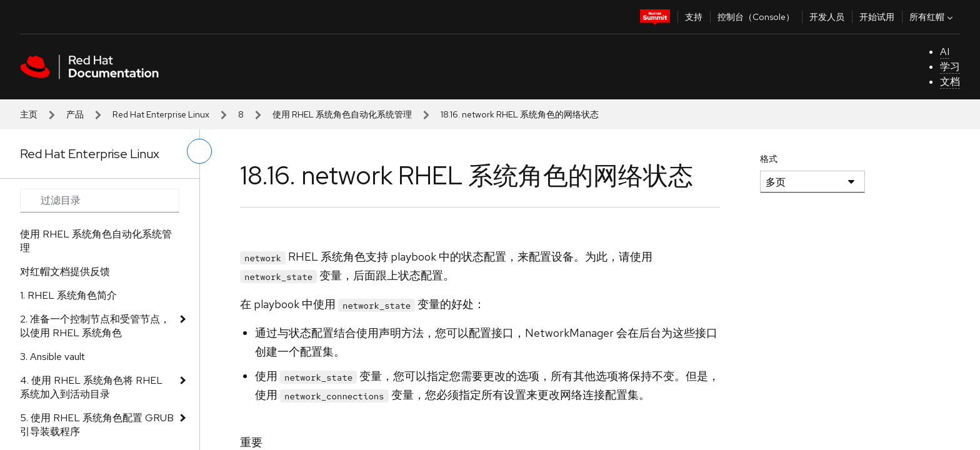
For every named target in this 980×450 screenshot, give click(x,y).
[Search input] (100, 201)
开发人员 (827, 17)
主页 (29, 114)
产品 (75, 114)
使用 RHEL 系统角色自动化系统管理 (342, 114)
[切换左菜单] (199, 151)
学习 (950, 67)
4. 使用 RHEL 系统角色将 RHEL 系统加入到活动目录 (91, 387)
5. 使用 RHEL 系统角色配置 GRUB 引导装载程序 (97, 425)
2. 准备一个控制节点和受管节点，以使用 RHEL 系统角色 (95, 326)
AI (945, 52)
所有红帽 (932, 17)
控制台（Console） (756, 17)
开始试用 (877, 17)
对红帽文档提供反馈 (65, 272)
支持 (694, 17)
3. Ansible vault (52, 357)
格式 (769, 159)
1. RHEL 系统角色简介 (68, 295)
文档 (950, 82)
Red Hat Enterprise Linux (161, 114)
